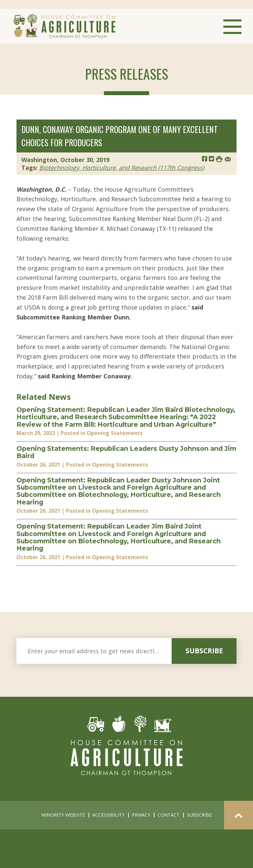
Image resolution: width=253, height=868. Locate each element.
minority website (63, 815)
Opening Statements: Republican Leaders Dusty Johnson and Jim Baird (126, 452)
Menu (232, 27)
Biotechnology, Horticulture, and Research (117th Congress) (122, 168)
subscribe (204, 651)
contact (169, 815)
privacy (141, 815)
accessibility (108, 815)
